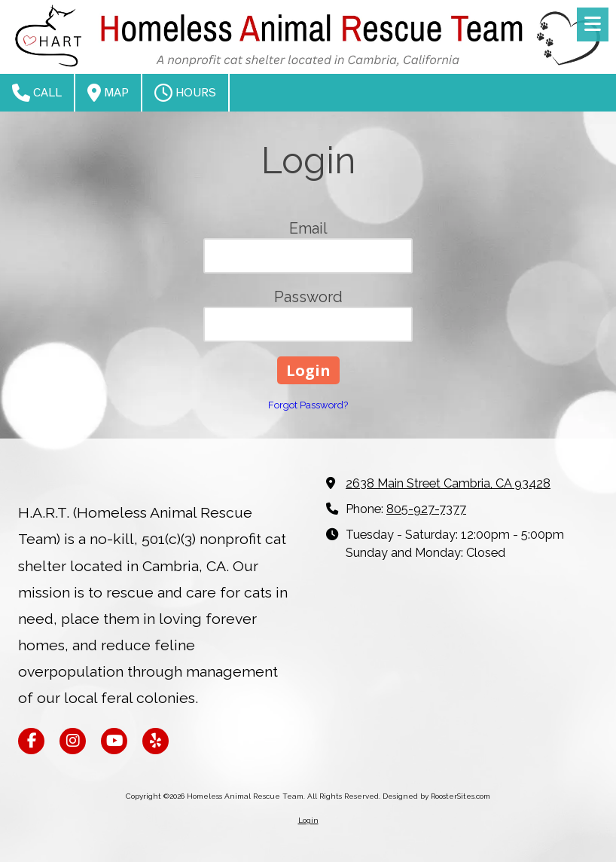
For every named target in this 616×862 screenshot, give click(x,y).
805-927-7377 (426, 509)
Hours (185, 93)
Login (308, 820)
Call (37, 93)
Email (308, 228)
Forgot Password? (308, 405)
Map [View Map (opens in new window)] (108, 93)
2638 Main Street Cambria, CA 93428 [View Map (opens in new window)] (448, 483)
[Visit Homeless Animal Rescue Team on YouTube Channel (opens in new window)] (114, 741)
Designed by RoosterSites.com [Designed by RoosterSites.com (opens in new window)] (436, 796)
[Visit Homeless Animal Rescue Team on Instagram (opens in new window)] (73, 741)
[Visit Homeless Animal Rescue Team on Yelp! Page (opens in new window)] (156, 741)
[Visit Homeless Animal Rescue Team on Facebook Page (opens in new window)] (31, 741)
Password (308, 297)
